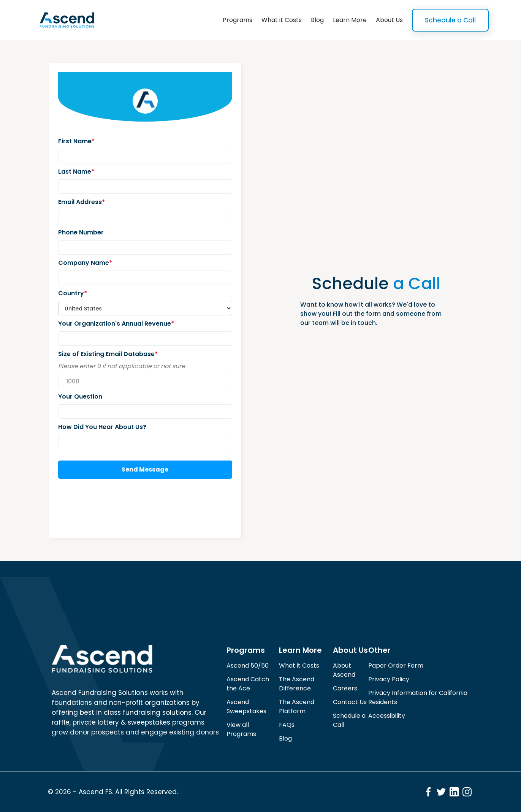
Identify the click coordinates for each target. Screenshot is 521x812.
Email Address (82, 202)
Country (73, 293)
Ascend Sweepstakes (246, 707)
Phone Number (81, 232)
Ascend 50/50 (248, 666)
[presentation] (116, 509)
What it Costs (282, 20)
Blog (317, 20)
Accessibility (387, 716)
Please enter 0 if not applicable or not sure (122, 366)
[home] (67, 20)
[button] (238, 20)
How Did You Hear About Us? (102, 427)
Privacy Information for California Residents (418, 697)
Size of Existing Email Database (108, 354)
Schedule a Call (450, 20)
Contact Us (350, 702)
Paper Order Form (396, 666)
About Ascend (344, 670)
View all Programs (241, 729)
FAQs (287, 725)
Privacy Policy (389, 679)
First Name (76, 141)
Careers (345, 688)
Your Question (80, 397)
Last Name (76, 172)
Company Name (85, 263)
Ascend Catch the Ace (248, 684)
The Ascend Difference (297, 684)
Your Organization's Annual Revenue (116, 324)
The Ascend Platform (297, 707)
